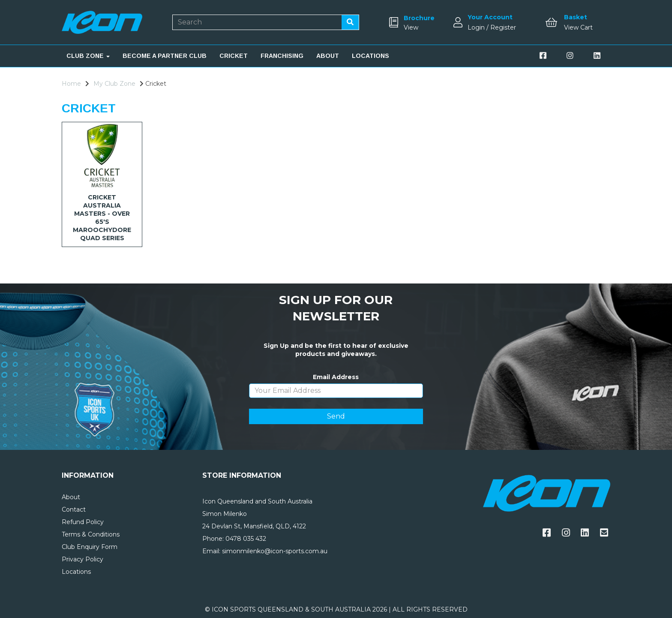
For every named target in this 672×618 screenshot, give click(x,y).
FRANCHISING (282, 56)
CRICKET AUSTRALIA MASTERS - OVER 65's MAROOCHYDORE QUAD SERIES (102, 218)
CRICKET (234, 56)
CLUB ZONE (88, 56)
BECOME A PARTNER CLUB (165, 56)
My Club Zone (114, 84)
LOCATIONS (370, 56)
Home (71, 84)
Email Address (336, 377)
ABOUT (328, 56)
